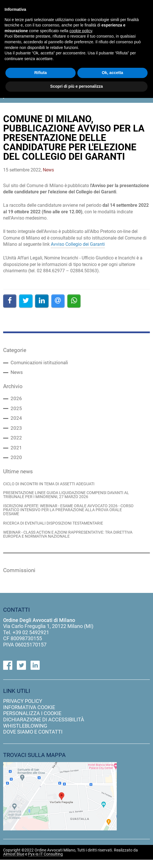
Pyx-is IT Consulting (45, 863)
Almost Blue (14, 863)
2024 (16, 421)
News (17, 374)
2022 (16, 442)
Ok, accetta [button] (113, 73)
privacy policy (23, 709)
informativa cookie (29, 716)
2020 (16, 462)
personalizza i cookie (32, 721)
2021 (16, 452)
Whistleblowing (25, 734)
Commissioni (21, 578)
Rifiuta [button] (41, 73)
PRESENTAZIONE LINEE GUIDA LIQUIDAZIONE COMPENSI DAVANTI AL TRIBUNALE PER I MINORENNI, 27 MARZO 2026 (69, 501)
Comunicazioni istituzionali (41, 363)
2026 (16, 401)
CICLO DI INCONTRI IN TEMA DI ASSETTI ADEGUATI (53, 489)
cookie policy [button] (81, 31)
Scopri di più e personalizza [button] (76, 86)
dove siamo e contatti (33, 740)
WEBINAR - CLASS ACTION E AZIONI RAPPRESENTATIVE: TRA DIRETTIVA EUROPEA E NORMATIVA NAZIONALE (63, 542)
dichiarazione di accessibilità (44, 728)
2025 (16, 411)
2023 (16, 431)
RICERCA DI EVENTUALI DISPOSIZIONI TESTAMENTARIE (58, 530)
